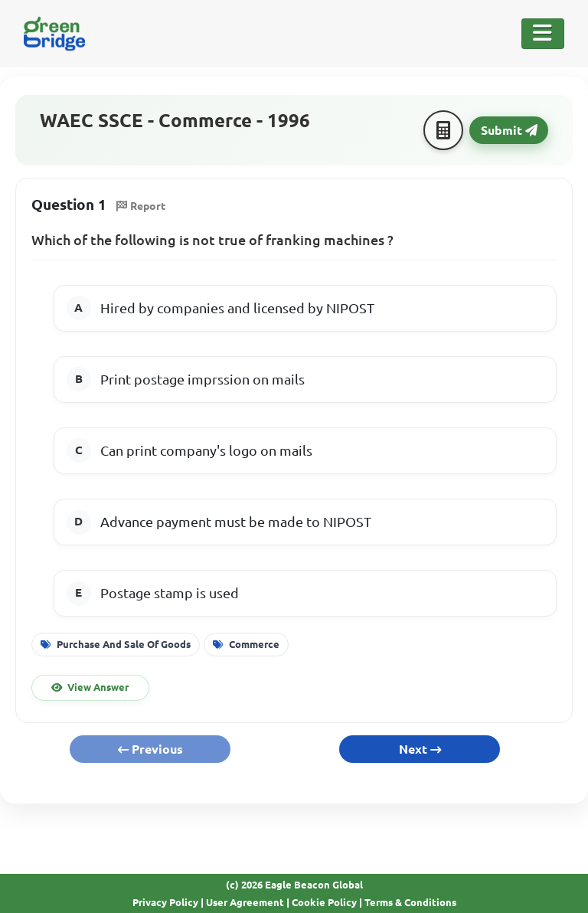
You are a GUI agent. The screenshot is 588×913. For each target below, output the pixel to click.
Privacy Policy (165, 902)
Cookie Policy (324, 902)
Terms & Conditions (410, 902)
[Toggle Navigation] (543, 34)
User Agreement (245, 902)
